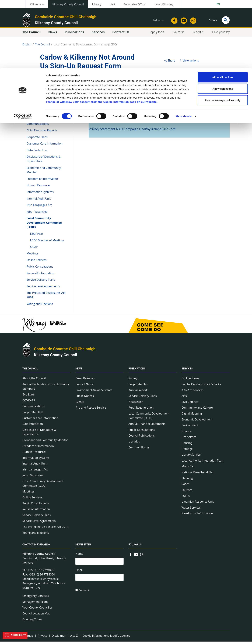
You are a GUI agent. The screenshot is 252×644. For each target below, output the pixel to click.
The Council (34, 85)
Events (80, 404)
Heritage (187, 451)
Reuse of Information (40, 275)
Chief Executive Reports (42, 133)
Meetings (33, 256)
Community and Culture (197, 410)
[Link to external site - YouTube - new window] (136, 556)
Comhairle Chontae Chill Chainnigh (65, 351)
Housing (187, 445)
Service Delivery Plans (41, 282)
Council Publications (142, 438)
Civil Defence (190, 404)
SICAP (34, 249)
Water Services (191, 510)
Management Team (35, 604)
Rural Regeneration (141, 410)
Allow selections (223, 21)
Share (169, 63)
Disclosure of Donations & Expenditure (43, 161)
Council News (84, 387)
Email (79, 573)
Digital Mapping (192, 416)
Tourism (187, 492)
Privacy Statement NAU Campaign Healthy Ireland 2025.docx (133, 120)
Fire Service (189, 439)
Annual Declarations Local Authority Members (43, 104)
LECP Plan (36, 236)
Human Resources (38, 188)
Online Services (37, 262)
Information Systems (40, 194)
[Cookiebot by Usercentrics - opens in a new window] (23, 48)
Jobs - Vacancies (37, 214)
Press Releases (85, 381)
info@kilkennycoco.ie (45, 581)
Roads (185, 486)
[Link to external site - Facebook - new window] (131, 556)
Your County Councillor (37, 610)
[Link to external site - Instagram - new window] (142, 556)
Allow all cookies (223, 9)
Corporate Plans (37, 139)
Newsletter (136, 404)
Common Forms (139, 450)
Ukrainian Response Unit (198, 504)
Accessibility (15, 635)
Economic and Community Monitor (44, 172)
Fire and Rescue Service (91, 410)
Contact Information (36, 547)
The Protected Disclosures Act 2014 (46, 297)
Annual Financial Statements (147, 426)
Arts (184, 398)
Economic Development (197, 422)
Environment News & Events (94, 393)
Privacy (42, 638)
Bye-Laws (33, 113)
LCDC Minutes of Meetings (47, 243)
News (79, 371)
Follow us (135, 547)
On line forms (190, 381)
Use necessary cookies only (223, 32)
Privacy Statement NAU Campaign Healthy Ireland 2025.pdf (132, 131)
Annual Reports (139, 393)
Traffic (186, 498)
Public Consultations (40, 269)
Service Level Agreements (43, 289)
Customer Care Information (45, 146)
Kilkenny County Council (55, 357)
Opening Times (32, 622)
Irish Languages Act (39, 207)
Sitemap (28, 638)
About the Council (38, 95)
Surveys (134, 381)
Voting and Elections (40, 306)
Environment (190, 428)
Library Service (191, 457)
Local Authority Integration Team (203, 463)
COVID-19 (33, 120)
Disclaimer (59, 638)
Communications (38, 126)
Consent (84, 594)
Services (187, 371)
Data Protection (37, 153)
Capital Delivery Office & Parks (201, 387)
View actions (189, 63)
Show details (184, 48)
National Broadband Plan (198, 475)
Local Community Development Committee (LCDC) (44, 225)
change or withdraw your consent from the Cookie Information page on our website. (102, 34)
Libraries (134, 444)
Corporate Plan (138, 387)
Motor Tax (188, 469)
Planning (187, 480)
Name (79, 556)
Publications (137, 371)
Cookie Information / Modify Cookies (106, 638)
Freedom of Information (42, 181)
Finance (186, 434)
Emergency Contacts (36, 598)
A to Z (74, 638)
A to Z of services (192, 393)
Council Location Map (36, 616)
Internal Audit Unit (39, 201)
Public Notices (85, 398)
